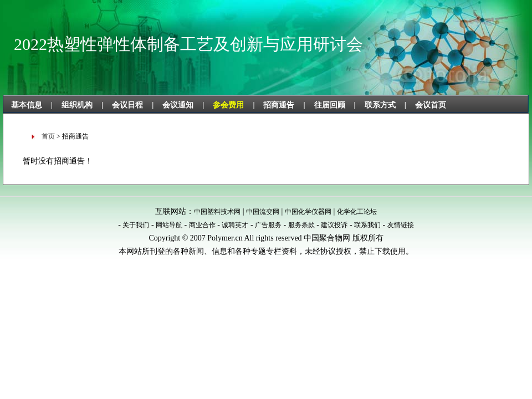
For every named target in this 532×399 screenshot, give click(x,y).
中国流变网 (263, 212)
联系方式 (380, 105)
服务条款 (301, 225)
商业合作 (202, 225)
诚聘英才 (235, 225)
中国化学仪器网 (308, 212)
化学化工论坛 (357, 212)
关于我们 (136, 225)
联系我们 (367, 225)
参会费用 (228, 105)
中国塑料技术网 (217, 212)
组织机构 (77, 105)
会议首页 (431, 105)
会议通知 (178, 105)
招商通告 (279, 105)
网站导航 (169, 225)
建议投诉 (334, 225)
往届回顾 (330, 105)
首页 (48, 136)
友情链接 (401, 225)
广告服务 (268, 225)
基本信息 (27, 105)
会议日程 (127, 105)
